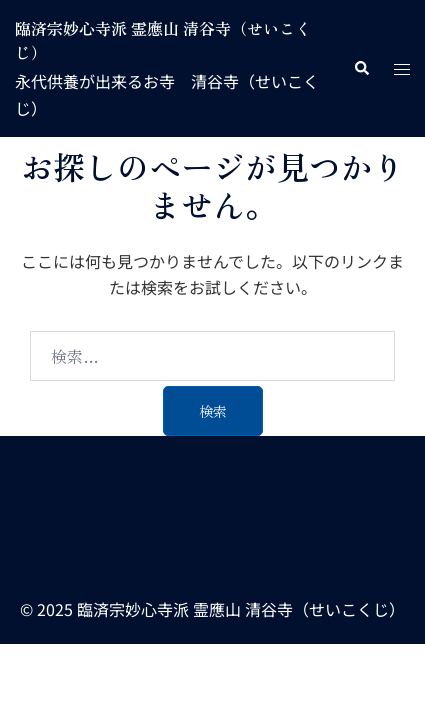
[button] (361, 68)
